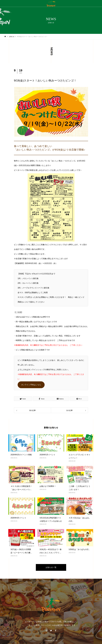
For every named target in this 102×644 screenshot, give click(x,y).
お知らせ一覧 (51, 567)
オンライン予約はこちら (31, 385)
